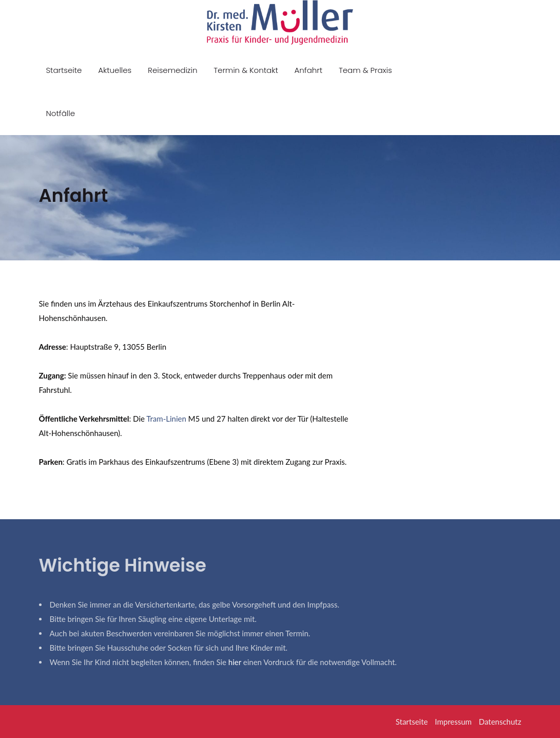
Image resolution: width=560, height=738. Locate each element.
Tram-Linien (166, 419)
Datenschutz (500, 722)
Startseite (64, 70)
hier (235, 662)
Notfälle (61, 113)
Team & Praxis (365, 70)
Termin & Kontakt (246, 70)
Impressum (453, 722)
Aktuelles (115, 70)
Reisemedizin (172, 70)
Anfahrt (309, 70)
